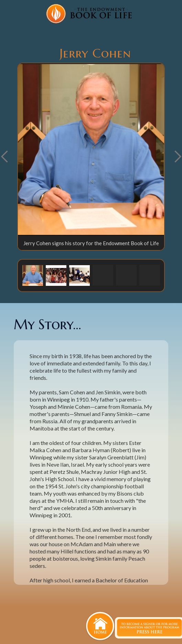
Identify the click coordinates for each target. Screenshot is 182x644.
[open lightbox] (91, 149)
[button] (33, 275)
